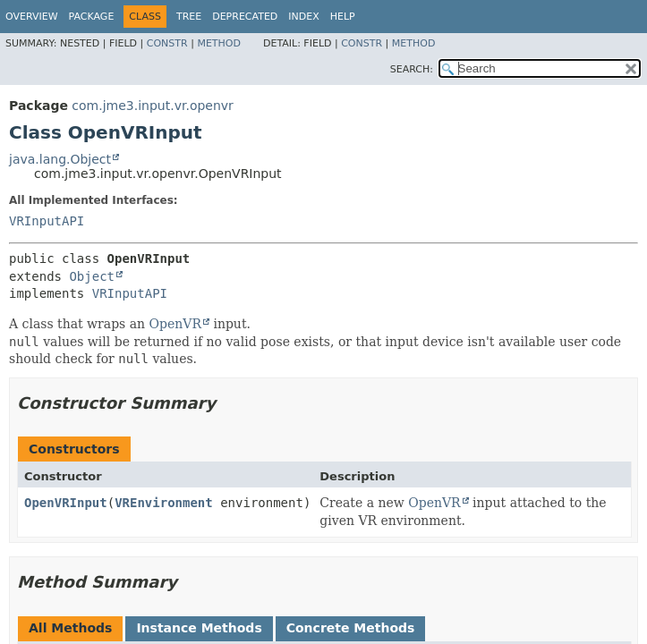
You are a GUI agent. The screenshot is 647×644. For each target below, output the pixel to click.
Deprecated (245, 17)
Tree (189, 17)
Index (303, 17)
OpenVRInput (66, 503)
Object (92, 276)
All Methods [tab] (70, 628)
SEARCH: (412, 69)
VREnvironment (164, 503)
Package (92, 17)
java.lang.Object (60, 159)
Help (343, 17)
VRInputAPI (47, 221)
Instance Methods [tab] (199, 628)
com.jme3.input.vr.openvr (153, 106)
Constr (167, 43)
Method (219, 43)
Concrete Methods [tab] (351, 628)
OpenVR (175, 324)
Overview (32, 17)
